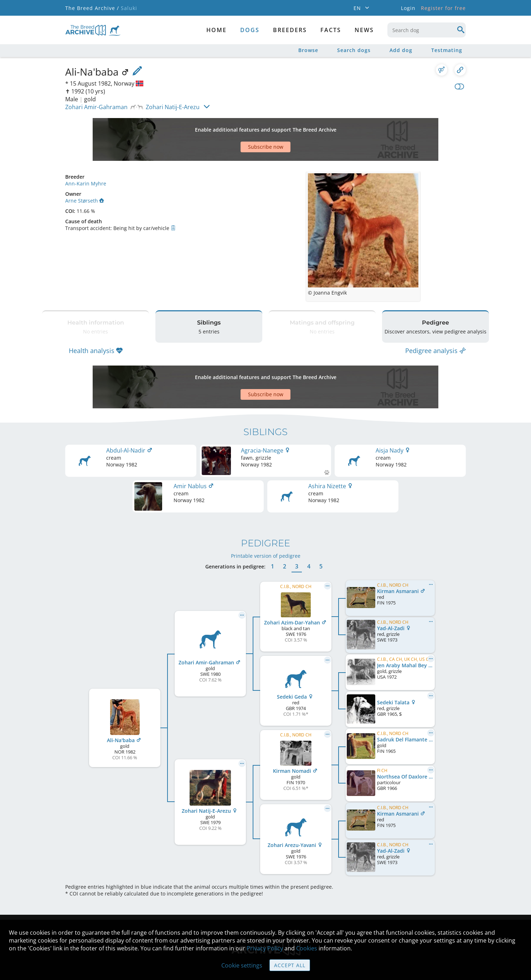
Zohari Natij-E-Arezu (173, 107)
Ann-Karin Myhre (86, 159)
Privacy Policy (265, 948)
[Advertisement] (238, 127)
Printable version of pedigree (266, 513)
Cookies (307, 948)
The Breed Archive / (92, 8)
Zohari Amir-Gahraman (96, 107)
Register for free (443, 8)
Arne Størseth (85, 176)
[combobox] (427, 30)
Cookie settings (242, 965)
